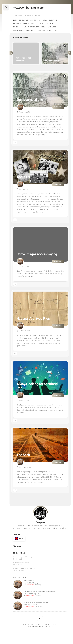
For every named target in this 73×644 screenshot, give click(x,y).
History (16, 24)
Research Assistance (48, 27)
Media (33, 24)
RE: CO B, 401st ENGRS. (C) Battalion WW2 (37, 602)
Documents (34, 20)
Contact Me (23, 20)
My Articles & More (47, 24)
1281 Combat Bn (29, 581)
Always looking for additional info (25, 568)
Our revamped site (30, 100)
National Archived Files (33, 319)
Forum (45, 20)
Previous (11, 53)
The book (23, 455)
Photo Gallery (33, 27)
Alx (52, 627)
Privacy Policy (52, 30)
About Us (23, 177)
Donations (41, 30)
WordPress (39, 627)
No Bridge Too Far (20, 27)
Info (15, 143)
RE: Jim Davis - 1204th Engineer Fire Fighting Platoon (40, 592)
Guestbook (53, 20)
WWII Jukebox (31, 30)
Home (15, 20)
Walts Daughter (30, 585)
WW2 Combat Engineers (28, 8)
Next (69, 53)
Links (25, 24)
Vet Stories (18, 30)
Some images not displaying (37, 254)
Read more (58, 107)
